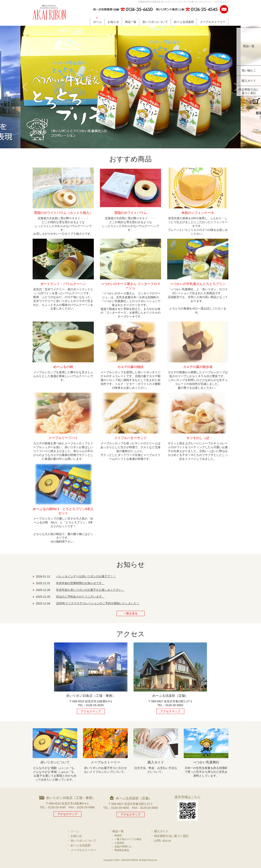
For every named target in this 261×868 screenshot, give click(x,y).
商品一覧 (131, 22)
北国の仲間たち (123, 847)
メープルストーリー (213, 22)
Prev (25, 87)
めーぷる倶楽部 (184, 22)
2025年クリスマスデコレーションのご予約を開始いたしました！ (98, 603)
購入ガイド (249, 81)
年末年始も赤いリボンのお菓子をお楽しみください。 (90, 590)
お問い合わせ (163, 841)
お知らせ (113, 22)
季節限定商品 (122, 850)
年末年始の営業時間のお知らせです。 (80, 583)
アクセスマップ (91, 711)
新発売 (118, 836)
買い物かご (249, 70)
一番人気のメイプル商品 (128, 839)
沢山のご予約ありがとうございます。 (80, 597)
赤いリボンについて (155, 22)
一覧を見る (130, 613)
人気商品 (119, 843)
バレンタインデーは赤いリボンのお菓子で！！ (86, 576)
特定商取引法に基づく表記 (249, 91)
